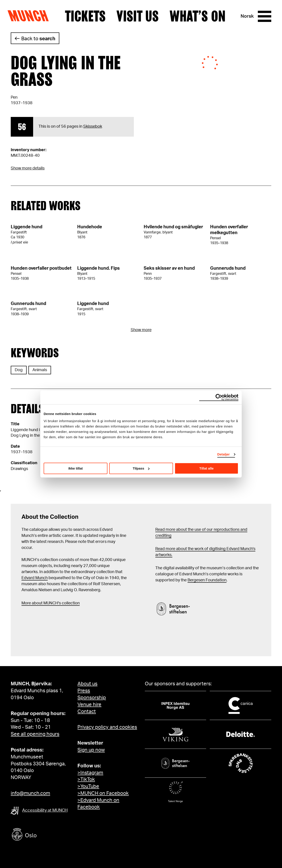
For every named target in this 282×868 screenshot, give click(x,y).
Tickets (85, 16)
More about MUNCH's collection (51, 603)
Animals (40, 370)
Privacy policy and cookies (107, 727)
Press (84, 691)
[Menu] (265, 16)
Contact (87, 711)
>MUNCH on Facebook (103, 793)
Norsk (247, 16)
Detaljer (224, 454)
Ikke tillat (75, 468)
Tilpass (141, 468)
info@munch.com (30, 793)
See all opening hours (35, 734)
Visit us (138, 16)
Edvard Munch (35, 578)
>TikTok (86, 779)
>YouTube (88, 786)
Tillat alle (207, 468)
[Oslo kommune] (44, 835)
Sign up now (91, 750)
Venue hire (89, 705)
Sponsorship (92, 698)
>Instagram (90, 773)
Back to (38, 39)
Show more (141, 330)
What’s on (197, 16)
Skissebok (93, 127)
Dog (19, 370)
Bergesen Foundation (207, 580)
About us (87, 684)
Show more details (28, 168)
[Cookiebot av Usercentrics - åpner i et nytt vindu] (219, 397)
